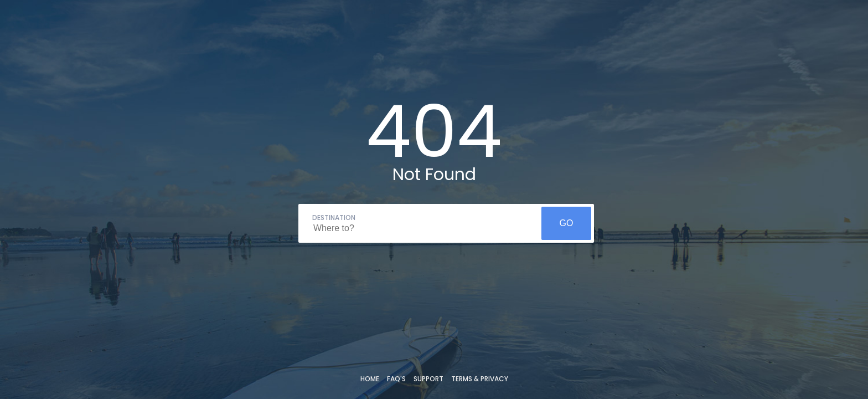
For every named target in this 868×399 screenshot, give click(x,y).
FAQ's (396, 379)
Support (428, 379)
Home (370, 379)
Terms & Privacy (480, 379)
